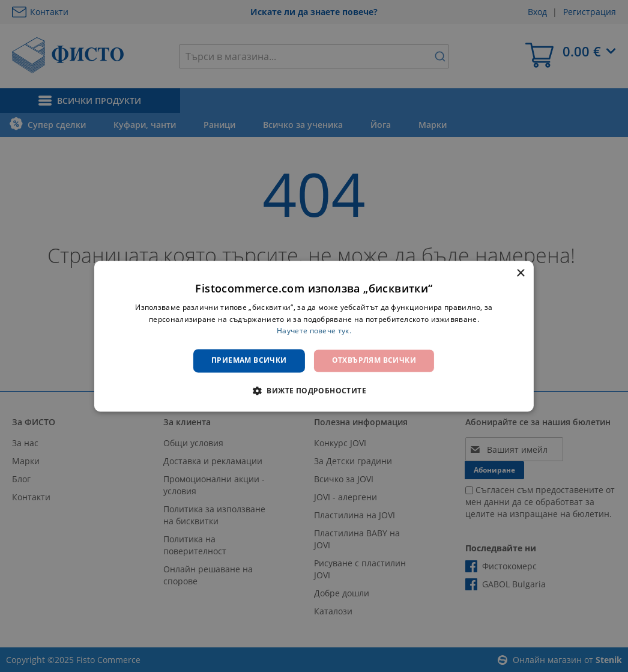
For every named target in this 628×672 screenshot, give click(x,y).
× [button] (520, 274)
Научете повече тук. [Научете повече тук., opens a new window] (314, 331)
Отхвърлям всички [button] (374, 361)
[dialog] (314, 336)
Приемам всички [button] (249, 361)
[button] (314, 390)
